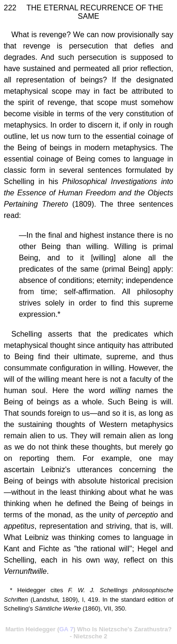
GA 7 (67, 629)
